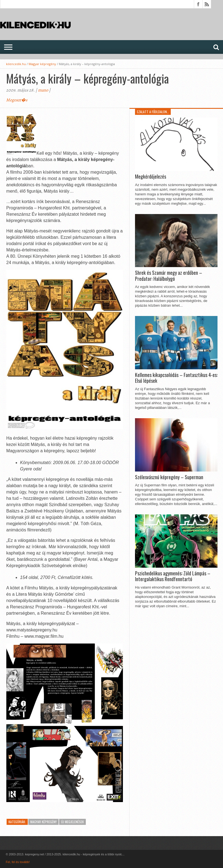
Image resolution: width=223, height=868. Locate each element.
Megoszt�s (17, 100)
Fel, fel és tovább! (18, 862)
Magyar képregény (42, 64)
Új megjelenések (72, 822)
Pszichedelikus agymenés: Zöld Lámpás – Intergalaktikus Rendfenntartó (173, 576)
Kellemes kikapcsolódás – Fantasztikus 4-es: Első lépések (176, 378)
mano (43, 90)
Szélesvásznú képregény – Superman (169, 477)
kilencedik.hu (16, 64)
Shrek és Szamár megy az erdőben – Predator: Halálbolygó (169, 276)
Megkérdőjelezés (151, 177)
